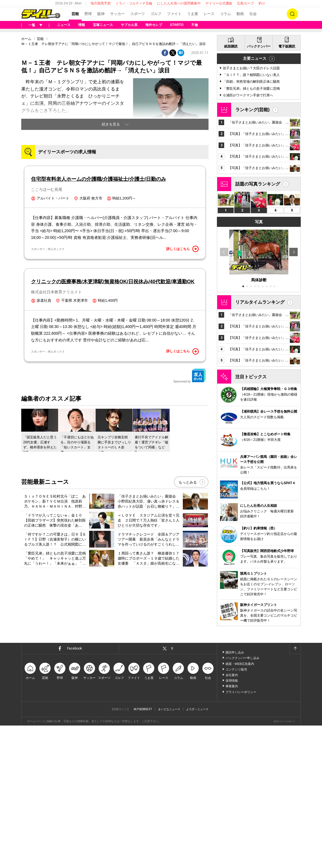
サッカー (117, 14)
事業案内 (232, 829)
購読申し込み (235, 795)
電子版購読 (287, 189)
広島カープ (245, 3)
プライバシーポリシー (241, 834)
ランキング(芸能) (253, 252)
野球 (88, 14)
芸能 (75, 14)
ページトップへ (295, 791)
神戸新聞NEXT (143, 852)
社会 (253, 14)
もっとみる (188, 617)
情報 (82, 25)
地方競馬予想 (101, 3)
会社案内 (232, 817)
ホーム (26, 109)
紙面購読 (231, 189)
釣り (262, 3)
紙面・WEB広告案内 (240, 806)
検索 (292, 14)
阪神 (101, 14)
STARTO (177, 25)
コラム (225, 14)
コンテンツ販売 (236, 812)
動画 (240, 14)
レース (209, 14)
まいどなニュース (169, 852)
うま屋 (192, 14)
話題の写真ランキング (258, 326)
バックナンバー (259, 189)
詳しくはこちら (183, 384)
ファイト (174, 14)
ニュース (64, 25)
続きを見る (111, 194)
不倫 (195, 25)
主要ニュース (255, 201)
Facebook (74, 791)
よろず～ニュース (197, 852)
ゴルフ (156, 14)
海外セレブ (154, 25)
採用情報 (232, 823)
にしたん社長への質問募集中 (179, 3)
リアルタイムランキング (260, 445)
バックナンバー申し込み (242, 800)
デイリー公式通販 (219, 3)
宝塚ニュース (103, 25)
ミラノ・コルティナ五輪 (134, 3)
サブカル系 (129, 25)
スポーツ (138, 14)
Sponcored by (190, 510)
